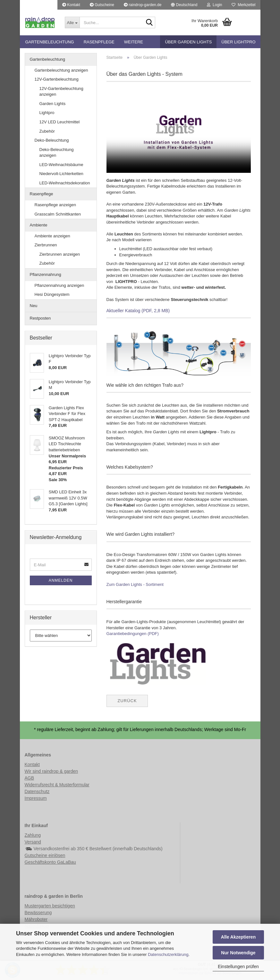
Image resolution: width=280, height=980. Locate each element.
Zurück (127, 701)
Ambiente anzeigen (52, 236)
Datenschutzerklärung (168, 954)
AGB (30, 778)
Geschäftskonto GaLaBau (50, 862)
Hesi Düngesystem (52, 294)
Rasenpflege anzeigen (55, 205)
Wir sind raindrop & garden (51, 771)
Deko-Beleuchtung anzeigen (57, 153)
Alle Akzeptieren (238, 937)
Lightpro (47, 113)
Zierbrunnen (46, 245)
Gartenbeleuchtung (50, 42)
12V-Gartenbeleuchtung (57, 79)
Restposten (40, 318)
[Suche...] (72, 22)
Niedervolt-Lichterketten (61, 174)
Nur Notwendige (238, 953)
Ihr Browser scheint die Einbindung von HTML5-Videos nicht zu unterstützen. (179, 132)
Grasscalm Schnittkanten (58, 214)
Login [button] (214, 5)
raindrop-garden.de (143, 5)
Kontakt (71, 5)
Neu (34, 306)
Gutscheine (102, 5)
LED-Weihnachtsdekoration (65, 183)
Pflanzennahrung (46, 274)
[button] (184, 5)
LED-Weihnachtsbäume (61, 165)
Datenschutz (37, 791)
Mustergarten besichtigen (50, 906)
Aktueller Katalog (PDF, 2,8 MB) (138, 311)
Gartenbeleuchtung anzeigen (61, 70)
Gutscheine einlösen (45, 855)
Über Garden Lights (188, 42)
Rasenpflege (99, 42)
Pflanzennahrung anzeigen (59, 285)
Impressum (36, 798)
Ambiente (39, 225)
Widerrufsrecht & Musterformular (57, 785)
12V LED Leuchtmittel (60, 122)
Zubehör (47, 131)
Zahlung (33, 835)
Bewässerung (38, 913)
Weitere (134, 42)
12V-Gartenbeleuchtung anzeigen (61, 92)
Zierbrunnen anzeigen (60, 254)
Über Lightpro (238, 42)
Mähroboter (36, 919)
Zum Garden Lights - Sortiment (135, 584)
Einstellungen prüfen (238, 967)
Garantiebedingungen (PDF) (133, 634)
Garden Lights (53, 104)
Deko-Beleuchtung (52, 140)
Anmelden (61, 580)
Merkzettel (243, 5)
